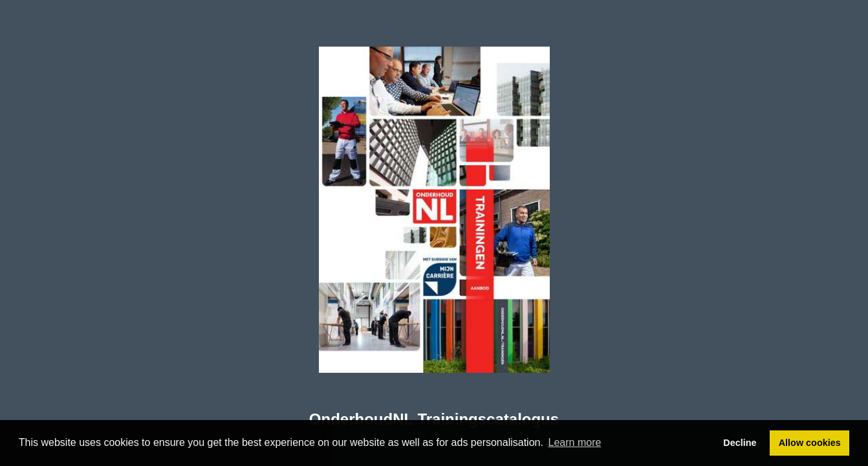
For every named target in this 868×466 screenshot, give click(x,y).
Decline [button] (740, 443)
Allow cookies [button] (810, 443)
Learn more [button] (575, 442)
